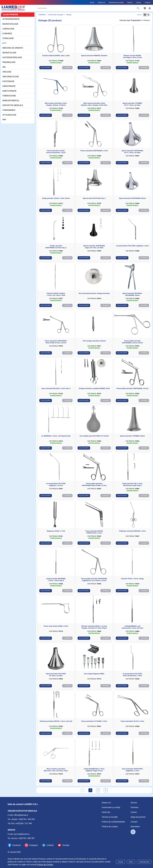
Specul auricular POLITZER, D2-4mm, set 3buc (56, 677)
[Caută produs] (138, 9)
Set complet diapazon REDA (94, 676)
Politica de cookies (110, 827)
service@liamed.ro (22, 834)
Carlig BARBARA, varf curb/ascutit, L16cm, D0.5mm (132, 629)
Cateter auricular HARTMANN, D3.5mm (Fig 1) (56, 249)
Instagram (34, 845)
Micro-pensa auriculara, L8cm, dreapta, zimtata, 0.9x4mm (56, 106)
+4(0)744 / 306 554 (26, 819)
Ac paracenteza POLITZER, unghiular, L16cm (132, 248)
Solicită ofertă (46, 70)
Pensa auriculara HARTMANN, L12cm (94, 153)
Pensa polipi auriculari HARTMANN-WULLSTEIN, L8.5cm (94, 486)
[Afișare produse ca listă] (148, 17)
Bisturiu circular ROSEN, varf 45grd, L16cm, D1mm (133, 58)
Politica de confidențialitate (113, 822)
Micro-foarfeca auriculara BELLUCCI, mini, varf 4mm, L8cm (56, 772)
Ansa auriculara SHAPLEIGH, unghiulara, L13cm (132, 772)
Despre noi (101, 2)
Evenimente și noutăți (116, 2)
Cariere (139, 2)
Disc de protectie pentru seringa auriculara (94, 295)
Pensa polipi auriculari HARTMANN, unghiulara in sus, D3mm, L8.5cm (94, 581)
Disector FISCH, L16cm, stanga (132, 580)
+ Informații (67, 70)
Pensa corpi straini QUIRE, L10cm (56, 628)
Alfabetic (147, 22)
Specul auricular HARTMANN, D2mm (132, 200)
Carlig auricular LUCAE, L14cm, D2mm (56, 200)
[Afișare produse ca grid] (145, 17)
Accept (120, 862)
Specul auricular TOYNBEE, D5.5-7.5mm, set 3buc (133, 106)
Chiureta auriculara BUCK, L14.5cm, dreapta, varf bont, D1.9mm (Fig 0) (94, 629)
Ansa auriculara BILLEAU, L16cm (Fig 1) (56, 390)
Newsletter (135, 827)
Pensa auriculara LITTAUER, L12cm (94, 723)
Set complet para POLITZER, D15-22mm (94, 438)
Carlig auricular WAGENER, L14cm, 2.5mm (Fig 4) (56, 581)
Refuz (131, 862)
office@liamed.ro (21, 815)
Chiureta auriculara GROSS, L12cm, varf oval (56, 723)
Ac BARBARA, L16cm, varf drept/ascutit (56, 438)
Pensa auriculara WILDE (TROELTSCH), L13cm (94, 534)
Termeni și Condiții (110, 817)
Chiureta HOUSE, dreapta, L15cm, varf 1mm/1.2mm (56, 296)
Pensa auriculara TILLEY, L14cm (132, 723)
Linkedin (50, 845)
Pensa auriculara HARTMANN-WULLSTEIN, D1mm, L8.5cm (56, 344)
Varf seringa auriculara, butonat (94, 343)
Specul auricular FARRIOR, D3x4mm (94, 57)
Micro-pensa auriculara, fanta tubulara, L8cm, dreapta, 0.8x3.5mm (94, 106)
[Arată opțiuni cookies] (133, 832)
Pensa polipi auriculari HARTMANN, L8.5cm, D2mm (132, 344)
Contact (147, 2)
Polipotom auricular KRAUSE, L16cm (132, 533)
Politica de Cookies (45, 865)
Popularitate (136, 22)
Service (130, 2)
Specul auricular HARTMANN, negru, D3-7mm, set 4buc (94, 249)
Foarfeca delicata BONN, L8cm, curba (56, 57)
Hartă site (106, 812)
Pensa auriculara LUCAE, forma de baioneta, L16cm (56, 153)
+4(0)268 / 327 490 (24, 823)
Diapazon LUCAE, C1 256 (56, 533)
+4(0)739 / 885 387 (26, 838)
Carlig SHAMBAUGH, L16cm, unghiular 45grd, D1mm (94, 772)
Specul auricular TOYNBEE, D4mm (132, 438)
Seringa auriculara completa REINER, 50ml (94, 390)
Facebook (17, 845)
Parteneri (135, 807)
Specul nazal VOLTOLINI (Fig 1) (94, 200)
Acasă (92, 2)
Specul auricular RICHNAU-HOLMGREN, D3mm (133, 296)
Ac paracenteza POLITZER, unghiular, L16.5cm (56, 486)
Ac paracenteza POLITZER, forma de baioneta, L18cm (132, 677)
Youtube (66, 845)
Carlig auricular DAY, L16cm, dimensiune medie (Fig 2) (133, 486)
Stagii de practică (138, 817)
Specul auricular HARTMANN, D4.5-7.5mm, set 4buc (132, 153)
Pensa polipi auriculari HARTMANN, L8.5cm (132, 390)
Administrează (144, 862)
